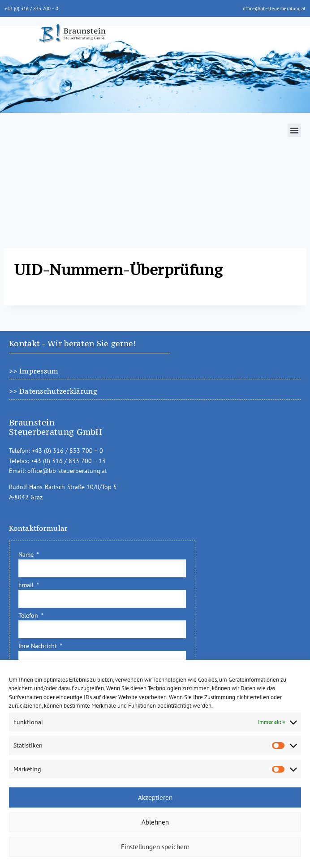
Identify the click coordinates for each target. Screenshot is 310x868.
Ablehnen (155, 822)
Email (27, 585)
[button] (294, 130)
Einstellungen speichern (155, 847)
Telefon (29, 615)
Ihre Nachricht (39, 646)
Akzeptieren (155, 797)
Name (27, 554)
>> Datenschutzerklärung (53, 391)
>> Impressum (34, 371)
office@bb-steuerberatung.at (274, 9)
